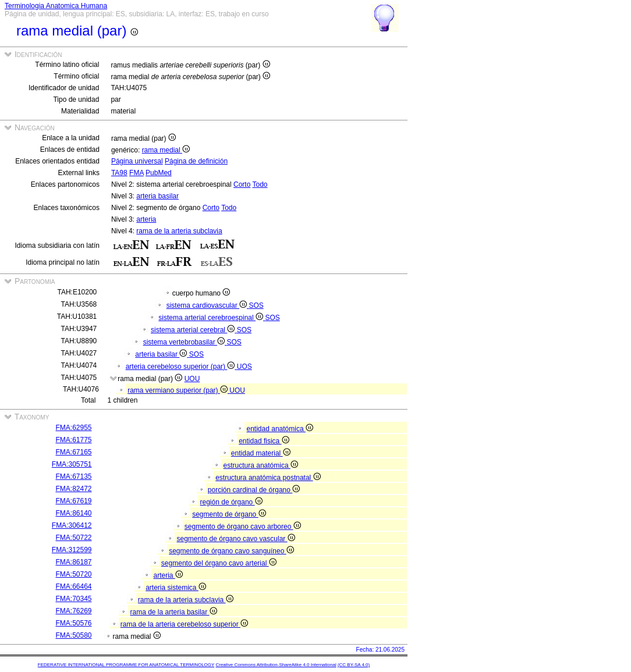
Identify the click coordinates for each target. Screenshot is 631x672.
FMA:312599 (72, 550)
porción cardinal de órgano (254, 490)
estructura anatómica (261, 465)
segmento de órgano (229, 514)
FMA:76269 (73, 611)
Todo (260, 184)
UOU (192, 379)
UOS (244, 367)
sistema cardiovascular (208, 305)
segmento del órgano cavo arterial (219, 563)
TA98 (119, 173)
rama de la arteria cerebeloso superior (184, 624)
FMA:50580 (73, 635)
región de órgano (231, 502)
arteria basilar (157, 196)
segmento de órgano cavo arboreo (243, 527)
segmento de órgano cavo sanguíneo (231, 551)
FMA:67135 (73, 477)
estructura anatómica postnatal (268, 478)
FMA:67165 (73, 452)
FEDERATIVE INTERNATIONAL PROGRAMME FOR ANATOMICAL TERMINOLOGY (126, 665)
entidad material (261, 453)
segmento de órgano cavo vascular (236, 539)
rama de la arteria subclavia (179, 231)
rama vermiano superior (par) (178, 390)
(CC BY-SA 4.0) (354, 665)
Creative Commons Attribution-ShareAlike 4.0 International (276, 665)
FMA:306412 (72, 525)
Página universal (137, 161)
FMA (137, 173)
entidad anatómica (280, 429)
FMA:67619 (73, 501)
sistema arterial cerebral (194, 330)
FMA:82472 (73, 489)
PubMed (159, 173)
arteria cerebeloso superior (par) (181, 367)
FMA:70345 (73, 599)
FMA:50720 (73, 574)
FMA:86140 (73, 513)
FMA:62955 (73, 428)
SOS (256, 305)
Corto (242, 184)
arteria (146, 219)
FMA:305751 (72, 464)
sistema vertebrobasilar (185, 342)
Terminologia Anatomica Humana (56, 6)
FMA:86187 (73, 562)
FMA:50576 (73, 623)
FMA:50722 (73, 538)
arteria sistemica (176, 588)
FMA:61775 (73, 440)
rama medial (166, 150)
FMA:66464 (73, 586)
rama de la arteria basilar (174, 612)
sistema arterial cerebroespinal (212, 318)
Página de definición (196, 161)
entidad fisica (264, 441)
